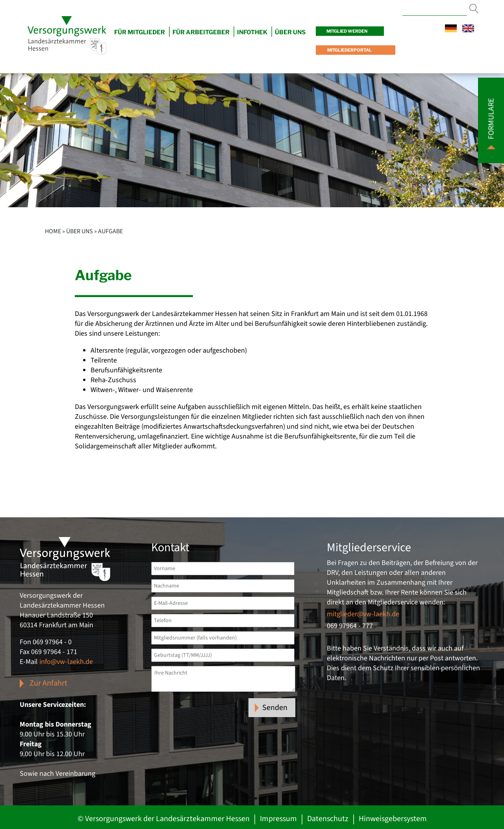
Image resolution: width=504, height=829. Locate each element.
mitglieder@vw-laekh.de (363, 614)
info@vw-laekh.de (66, 662)
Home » (55, 231)
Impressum (278, 819)
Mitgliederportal (349, 50)
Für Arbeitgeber (201, 32)
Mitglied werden (347, 31)
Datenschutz (328, 819)
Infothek (252, 32)
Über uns (80, 231)
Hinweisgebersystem (393, 819)
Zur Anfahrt (48, 683)
